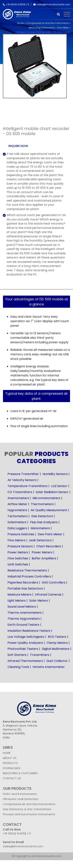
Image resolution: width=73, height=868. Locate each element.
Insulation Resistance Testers (29, 631)
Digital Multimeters (56, 649)
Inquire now (18, 146)
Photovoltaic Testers (23, 649)
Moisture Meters (19, 595)
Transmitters (40, 655)
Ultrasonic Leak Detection (21, 799)
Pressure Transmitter (23, 474)
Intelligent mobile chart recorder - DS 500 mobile (43, 32)
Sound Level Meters (22, 607)
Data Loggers (17, 528)
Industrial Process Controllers (29, 576)
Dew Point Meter (50, 534)
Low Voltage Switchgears (26, 637)
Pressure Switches (21, 534)
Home (20, 23)
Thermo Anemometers (25, 613)
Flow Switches (18, 558)
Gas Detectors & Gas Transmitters (27, 809)
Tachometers (18, 516)
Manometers (40, 528)
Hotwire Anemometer (49, 667)
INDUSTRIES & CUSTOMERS (20, 773)
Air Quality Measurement (49, 510)
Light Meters (17, 601)
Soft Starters (17, 655)
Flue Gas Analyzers (44, 522)
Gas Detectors (42, 516)
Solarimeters (17, 522)
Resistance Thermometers (27, 570)
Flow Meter (63, 28)
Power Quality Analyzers (25, 643)
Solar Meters (39, 601)
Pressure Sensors (20, 546)
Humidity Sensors (55, 474)
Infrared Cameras (48, 595)
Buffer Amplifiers (44, 558)
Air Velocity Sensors (22, 480)
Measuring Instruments (42, 28)
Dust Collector (57, 661)
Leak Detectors (40, 540)
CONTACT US (12, 778)
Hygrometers (17, 510)
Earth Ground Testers (23, 625)
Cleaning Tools (18, 667)
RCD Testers (57, 637)
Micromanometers (46, 498)
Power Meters (18, 552)
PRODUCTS (10, 763)
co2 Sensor (59, 486)
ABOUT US (10, 758)
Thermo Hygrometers (24, 619)
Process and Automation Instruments (29, 814)
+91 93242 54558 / (15, 4)
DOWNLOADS (12, 768)
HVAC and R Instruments (20, 794)
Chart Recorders (49, 546)
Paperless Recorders (23, 582)
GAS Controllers (54, 582)
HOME (7, 753)
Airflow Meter (17, 504)
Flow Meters (16, 540)
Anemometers (18, 498)
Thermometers (42, 504)
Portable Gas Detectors (25, 588)
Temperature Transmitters (28, 486)
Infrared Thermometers (25, 661)
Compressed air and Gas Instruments (48, 23)
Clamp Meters (57, 643)
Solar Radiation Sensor (52, 492)
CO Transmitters (20, 492)
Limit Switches (18, 564)
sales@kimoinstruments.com (52, 4)
